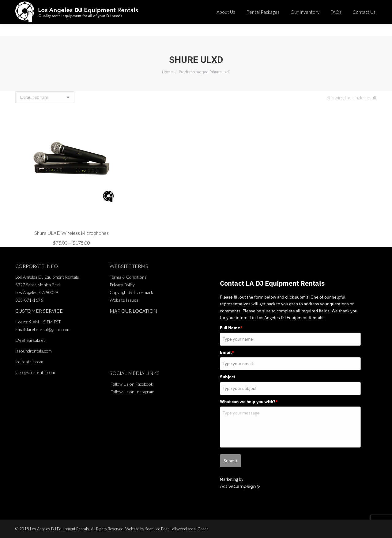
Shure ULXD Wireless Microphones (72, 233)
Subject (228, 377)
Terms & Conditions (128, 277)
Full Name (231, 328)
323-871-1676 (233, 6)
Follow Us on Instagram (132, 392)
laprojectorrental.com (35, 372)
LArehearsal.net (30, 340)
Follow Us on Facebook (132, 384)
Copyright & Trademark (131, 292)
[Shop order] (45, 97)
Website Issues (124, 300)
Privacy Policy (122, 285)
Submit (230, 461)
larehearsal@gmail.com (48, 329)
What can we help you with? (249, 402)
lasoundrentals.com (34, 351)
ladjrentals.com (29, 362)
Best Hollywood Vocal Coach (185, 529)
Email (227, 352)
